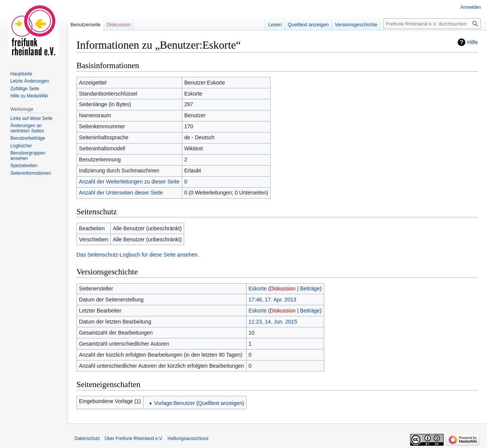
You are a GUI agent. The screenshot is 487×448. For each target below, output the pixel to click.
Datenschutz (87, 438)
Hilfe (473, 42)
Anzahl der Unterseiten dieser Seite (121, 193)
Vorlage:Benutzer (174, 403)
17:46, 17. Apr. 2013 (272, 300)
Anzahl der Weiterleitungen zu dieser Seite (129, 182)
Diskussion (283, 289)
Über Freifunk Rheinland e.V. (134, 438)
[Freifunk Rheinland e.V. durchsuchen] (432, 24)
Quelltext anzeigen (220, 403)
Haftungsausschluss (188, 438)
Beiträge (310, 289)
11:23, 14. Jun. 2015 (273, 322)
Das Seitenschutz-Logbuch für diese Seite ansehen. (138, 255)
